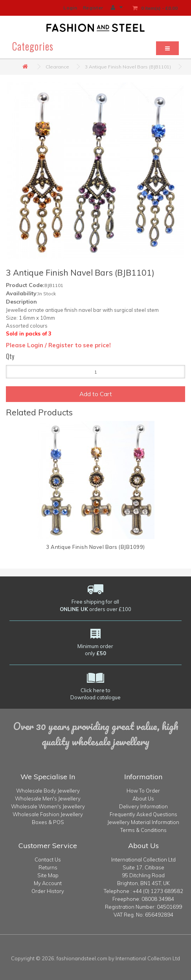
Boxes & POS (48, 822)
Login (70, 8)
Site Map (48, 875)
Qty (10, 356)
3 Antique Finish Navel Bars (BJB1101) (128, 67)
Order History (48, 891)
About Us (143, 798)
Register (93, 8)
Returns (48, 867)
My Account (48, 883)
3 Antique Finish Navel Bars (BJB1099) (95, 547)
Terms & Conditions (143, 830)
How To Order (143, 791)
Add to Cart (96, 394)
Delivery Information (143, 806)
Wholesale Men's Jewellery (48, 798)
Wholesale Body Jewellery (48, 791)
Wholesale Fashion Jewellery (48, 814)
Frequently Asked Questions (143, 814)
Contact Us (48, 860)
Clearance (57, 67)
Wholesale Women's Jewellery (48, 806)
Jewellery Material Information (143, 822)
